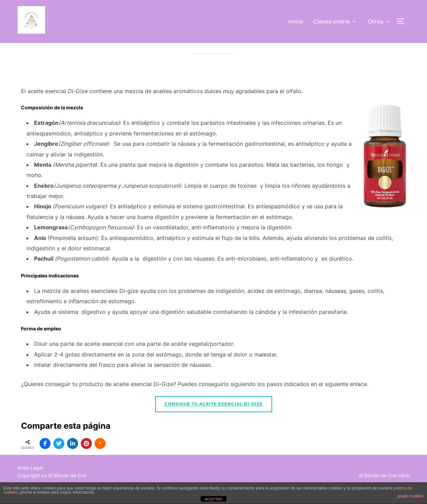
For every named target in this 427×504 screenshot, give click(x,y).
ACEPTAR (213, 499)
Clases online (335, 21)
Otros (379, 21)
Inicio (296, 21)
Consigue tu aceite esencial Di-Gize (214, 419)
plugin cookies (410, 496)
